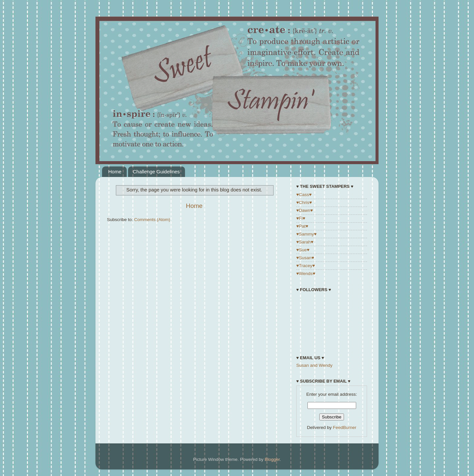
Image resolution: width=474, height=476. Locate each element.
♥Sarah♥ (305, 242)
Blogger (272, 459)
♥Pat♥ (302, 226)
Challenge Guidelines (157, 172)
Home (115, 172)
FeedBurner (344, 427)
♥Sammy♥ (306, 234)
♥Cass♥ (304, 195)
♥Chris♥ (304, 202)
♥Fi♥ (301, 218)
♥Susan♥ (305, 258)
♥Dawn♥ (305, 210)
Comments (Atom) (152, 220)
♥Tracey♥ (306, 266)
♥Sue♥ (303, 250)
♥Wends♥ (306, 274)
